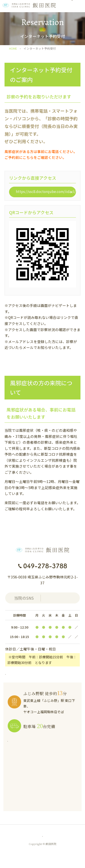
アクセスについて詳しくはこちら (38, 742)
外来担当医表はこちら (27, 674)
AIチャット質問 (68, 838)
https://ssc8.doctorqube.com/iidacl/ (46, 191)
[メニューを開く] (78, 6)
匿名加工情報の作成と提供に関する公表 (39, 836)
